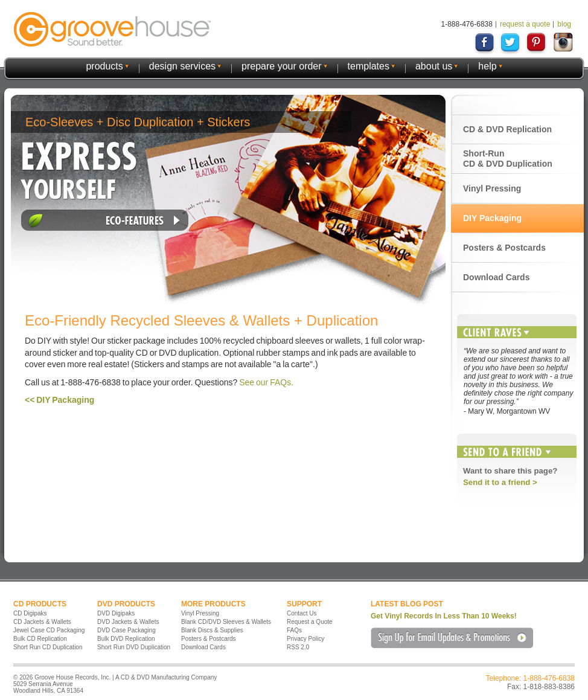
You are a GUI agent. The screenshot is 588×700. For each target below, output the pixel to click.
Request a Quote (310, 622)
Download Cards (496, 277)
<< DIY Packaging (59, 400)
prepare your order (282, 66)
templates (369, 66)
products (104, 66)
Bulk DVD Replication (126, 639)
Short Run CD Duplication (48, 647)
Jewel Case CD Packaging (49, 630)
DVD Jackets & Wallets (128, 622)
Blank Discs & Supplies (212, 630)
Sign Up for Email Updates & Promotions (452, 638)
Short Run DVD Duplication (134, 647)
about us (434, 66)
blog (564, 24)
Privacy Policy (305, 639)
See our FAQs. (266, 382)
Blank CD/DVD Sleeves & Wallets (226, 622)
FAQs (294, 630)
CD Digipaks (30, 613)
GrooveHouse (112, 29)
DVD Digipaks (116, 613)
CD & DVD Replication (507, 129)
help (487, 66)
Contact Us (302, 613)
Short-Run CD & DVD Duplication (508, 159)
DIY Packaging (492, 218)
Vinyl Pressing (492, 188)
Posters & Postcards (504, 248)
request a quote (525, 24)
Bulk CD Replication (40, 639)
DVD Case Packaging (126, 630)
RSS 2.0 (298, 647)
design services (182, 66)
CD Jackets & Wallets (42, 622)
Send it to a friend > (500, 482)
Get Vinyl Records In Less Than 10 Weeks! (444, 616)
